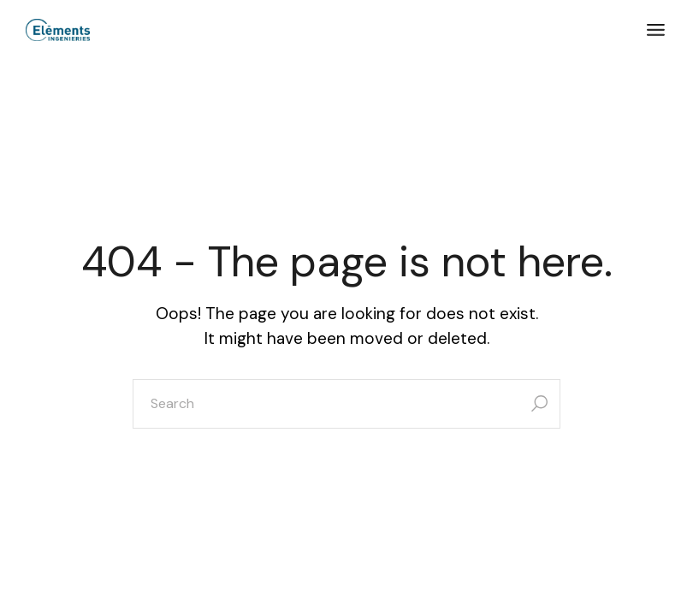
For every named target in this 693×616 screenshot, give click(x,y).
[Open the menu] (656, 30)
